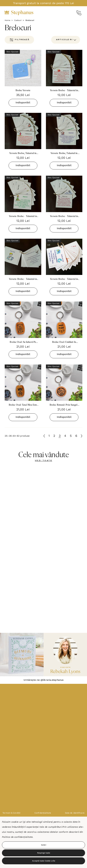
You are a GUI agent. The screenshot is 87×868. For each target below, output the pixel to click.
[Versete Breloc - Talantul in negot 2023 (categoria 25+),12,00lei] (64, 68)
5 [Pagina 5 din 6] (71, 436)
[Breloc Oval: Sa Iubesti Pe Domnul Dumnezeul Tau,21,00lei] (23, 320)
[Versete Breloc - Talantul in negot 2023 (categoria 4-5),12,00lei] (23, 257)
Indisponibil (23, 102)
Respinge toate (44, 853)
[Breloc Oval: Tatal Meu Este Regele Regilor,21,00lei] (23, 383)
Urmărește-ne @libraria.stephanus (43, 680)
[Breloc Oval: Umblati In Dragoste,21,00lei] (64, 320)
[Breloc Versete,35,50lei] (23, 68)
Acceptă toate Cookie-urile (44, 861)
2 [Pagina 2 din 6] (54, 436)
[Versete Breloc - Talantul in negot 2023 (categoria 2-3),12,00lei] (64, 257)
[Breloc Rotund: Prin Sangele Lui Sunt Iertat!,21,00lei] (64, 383)
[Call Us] (79, 13)
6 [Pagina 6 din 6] (76, 436)
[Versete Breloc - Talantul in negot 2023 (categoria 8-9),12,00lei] (23, 194)
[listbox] (66, 40)
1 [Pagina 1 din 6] (49, 436)
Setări (44, 845)
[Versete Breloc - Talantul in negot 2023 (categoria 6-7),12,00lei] (64, 194)
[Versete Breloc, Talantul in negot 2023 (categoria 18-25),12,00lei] (23, 131)
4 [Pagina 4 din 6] (65, 436)
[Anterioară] (44, 436)
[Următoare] (82, 436)
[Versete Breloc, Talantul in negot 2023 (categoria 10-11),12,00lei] (64, 131)
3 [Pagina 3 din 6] (60, 436)
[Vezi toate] (43, 461)
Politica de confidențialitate (17, 837)
